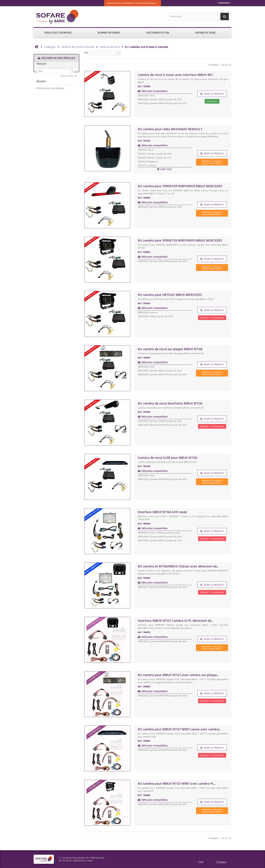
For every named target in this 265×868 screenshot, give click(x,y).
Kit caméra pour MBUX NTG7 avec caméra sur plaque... (178, 675)
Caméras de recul (110, 47)
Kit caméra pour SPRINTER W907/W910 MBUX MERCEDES (180, 186)
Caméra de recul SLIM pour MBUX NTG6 (167, 458)
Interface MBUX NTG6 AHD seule (162, 512)
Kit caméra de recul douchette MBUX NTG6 (170, 403)
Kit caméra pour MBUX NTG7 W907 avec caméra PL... (177, 783)
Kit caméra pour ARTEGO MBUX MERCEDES (170, 295)
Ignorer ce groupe (68, 77)
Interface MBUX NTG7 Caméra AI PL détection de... (176, 621)
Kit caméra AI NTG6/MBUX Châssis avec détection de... (178, 566)
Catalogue (50, 47)
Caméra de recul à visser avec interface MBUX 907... (176, 75)
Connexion (224, 3)
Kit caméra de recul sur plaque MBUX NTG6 (170, 349)
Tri (86, 53)
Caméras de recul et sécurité (77, 47)
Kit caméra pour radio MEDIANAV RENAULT (170, 129)
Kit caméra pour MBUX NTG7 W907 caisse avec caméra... (180, 729)
